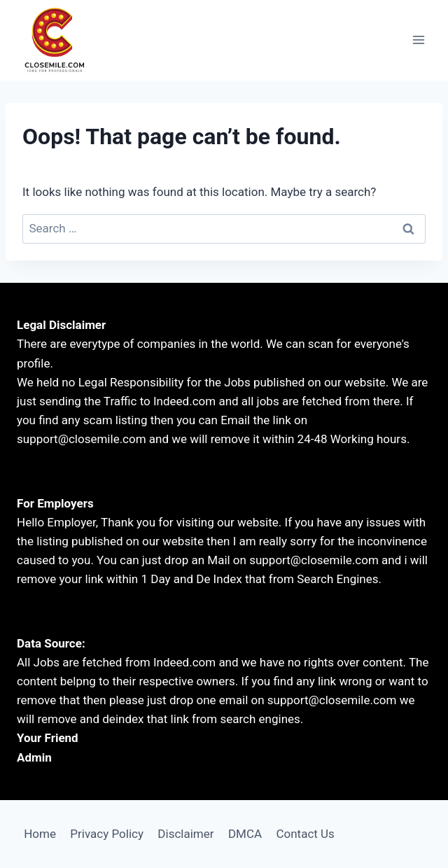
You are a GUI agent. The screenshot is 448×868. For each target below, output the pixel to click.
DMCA (245, 834)
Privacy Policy (107, 834)
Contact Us (305, 834)
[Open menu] (418, 40)
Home (40, 834)
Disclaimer (185, 834)
